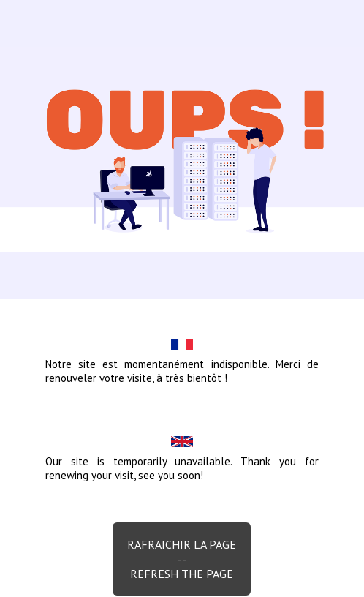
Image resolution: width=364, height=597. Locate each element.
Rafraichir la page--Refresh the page (182, 559)
